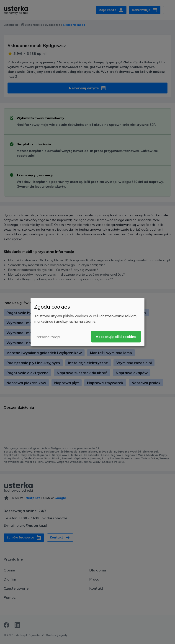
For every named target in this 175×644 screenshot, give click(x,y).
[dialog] (87, 322)
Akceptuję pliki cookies (116, 337)
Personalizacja (48, 337)
